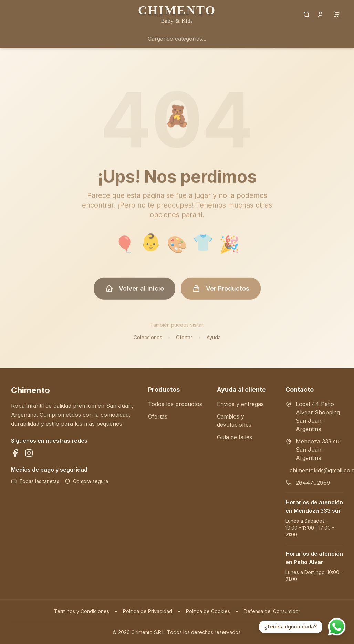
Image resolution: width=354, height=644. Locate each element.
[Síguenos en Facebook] (15, 453)
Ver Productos (221, 291)
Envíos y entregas (240, 404)
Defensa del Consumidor (272, 611)
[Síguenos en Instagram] (29, 453)
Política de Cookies (208, 611)
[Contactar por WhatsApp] (337, 627)
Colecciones (148, 340)
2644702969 (313, 483)
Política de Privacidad (148, 611)
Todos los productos (175, 404)
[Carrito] (337, 14)
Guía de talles (235, 437)
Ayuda (214, 340)
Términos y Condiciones (82, 611)
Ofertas (184, 340)
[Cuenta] (320, 14)
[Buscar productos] (306, 14)
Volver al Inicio (134, 291)
